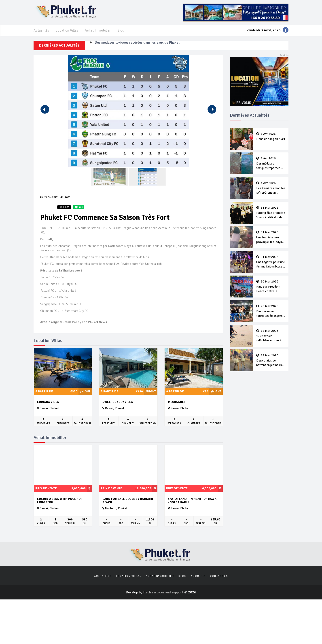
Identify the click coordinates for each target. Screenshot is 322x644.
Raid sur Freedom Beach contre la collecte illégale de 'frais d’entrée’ (271, 287)
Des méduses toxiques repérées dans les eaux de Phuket (137, 45)
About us (198, 576)
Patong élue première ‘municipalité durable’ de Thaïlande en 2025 (271, 213)
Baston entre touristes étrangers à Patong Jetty (271, 311)
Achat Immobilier (98, 30)
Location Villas (67, 30)
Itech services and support (164, 592)
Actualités (41, 30)
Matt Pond (72, 322)
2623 (65, 197)
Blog (121, 30)
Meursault (177, 402)
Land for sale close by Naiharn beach (128, 501)
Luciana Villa (48, 402)
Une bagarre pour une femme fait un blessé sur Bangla (271, 262)
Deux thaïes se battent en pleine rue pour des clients (271, 361)
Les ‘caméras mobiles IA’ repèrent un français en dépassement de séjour (271, 188)
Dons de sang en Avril (271, 137)
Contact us (219, 576)
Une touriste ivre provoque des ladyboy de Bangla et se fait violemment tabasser (271, 237)
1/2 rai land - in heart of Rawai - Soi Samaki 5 (193, 501)
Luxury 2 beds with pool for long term (60, 501)
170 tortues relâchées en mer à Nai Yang (271, 336)
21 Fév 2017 (49, 197)
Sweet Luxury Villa (118, 402)
